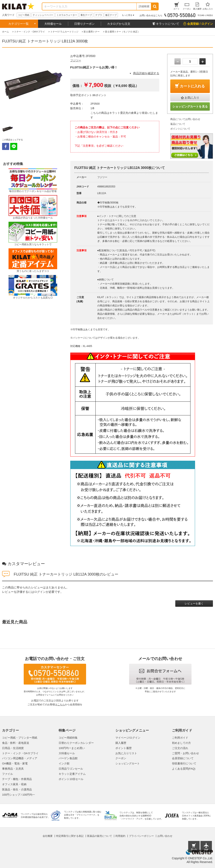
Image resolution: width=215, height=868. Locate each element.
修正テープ (111, 15)
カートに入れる (192, 86)
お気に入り (192, 98)
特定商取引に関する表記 (70, 836)
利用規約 (120, 836)
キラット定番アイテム (72, 774)
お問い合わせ (165, 836)
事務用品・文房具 (13, 769)
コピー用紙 (24, 15)
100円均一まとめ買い (72, 748)
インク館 (64, 763)
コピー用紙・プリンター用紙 (20, 738)
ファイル (7, 774)
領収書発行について (184, 763)
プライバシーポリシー (141, 836)
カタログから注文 (119, 24)
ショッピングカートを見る (190, 106)
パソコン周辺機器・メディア (20, 758)
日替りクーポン (84, 24)
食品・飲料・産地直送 (16, 743)
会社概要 (48, 836)
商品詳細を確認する (146, 73)
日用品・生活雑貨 (13, 748)
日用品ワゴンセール (71, 769)
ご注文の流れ (180, 748)
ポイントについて (180, 129)
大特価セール (53, 24)
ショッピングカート (128, 763)
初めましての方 (181, 743)
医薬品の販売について (100, 836)
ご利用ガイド (180, 738)
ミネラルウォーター (67, 15)
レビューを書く (194, 604)
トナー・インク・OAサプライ (20, 753)
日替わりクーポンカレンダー (76, 743)
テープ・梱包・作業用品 (17, 779)
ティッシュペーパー (43, 15)
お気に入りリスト (126, 753)
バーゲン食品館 (68, 758)
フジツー (76, 60)
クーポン (121, 758)
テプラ (99, 15)
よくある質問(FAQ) (184, 769)
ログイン (40, 592)
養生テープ (86, 15)
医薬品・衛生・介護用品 (17, 789)
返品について (178, 124)
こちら (61, 705)
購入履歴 (121, 743)
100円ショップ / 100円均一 (19, 795)
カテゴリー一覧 (19, 24)
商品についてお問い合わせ (185, 119)
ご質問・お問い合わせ (185, 753)
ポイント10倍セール (71, 779)
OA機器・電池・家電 (15, 763)
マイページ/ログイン (128, 738)
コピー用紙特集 (68, 738)
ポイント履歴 (124, 748)
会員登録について (183, 758)
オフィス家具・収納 (14, 784)
